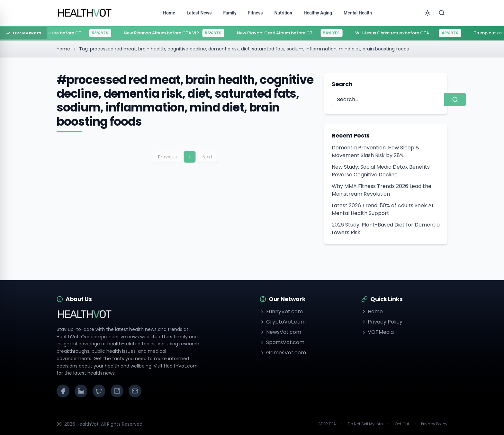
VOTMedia (378, 332)
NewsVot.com (280, 332)
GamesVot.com (283, 353)
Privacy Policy (382, 322)
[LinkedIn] (81, 391)
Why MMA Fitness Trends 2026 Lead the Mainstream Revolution (382, 190)
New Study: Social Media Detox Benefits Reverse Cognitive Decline (381, 171)
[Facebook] (63, 391)
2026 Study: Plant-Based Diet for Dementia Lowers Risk (386, 229)
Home (63, 49)
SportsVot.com (282, 342)
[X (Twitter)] (99, 391)
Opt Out (402, 424)
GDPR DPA (327, 424)
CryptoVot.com (283, 322)
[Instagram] (117, 391)
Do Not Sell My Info (365, 424)
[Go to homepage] (85, 13)
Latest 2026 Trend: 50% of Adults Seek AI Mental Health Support (382, 209)
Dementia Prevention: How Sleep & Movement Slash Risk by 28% (376, 151)
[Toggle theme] (428, 13)
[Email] (135, 391)
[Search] (442, 13)
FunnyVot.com (281, 311)
